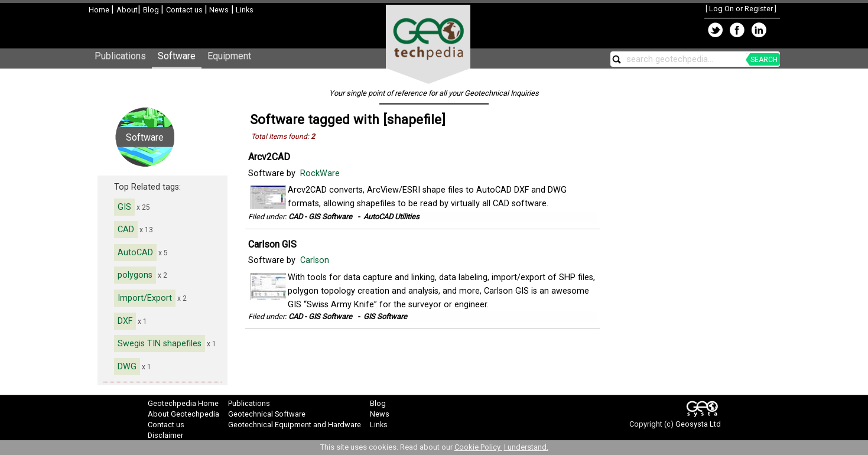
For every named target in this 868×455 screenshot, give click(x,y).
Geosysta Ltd (698, 424)
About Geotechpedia (183, 414)
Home (100, 10)
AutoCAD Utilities (391, 217)
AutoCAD (135, 253)
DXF (125, 321)
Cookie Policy (478, 447)
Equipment (229, 56)
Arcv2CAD (269, 157)
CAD (126, 230)
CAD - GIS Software (320, 217)
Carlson (316, 260)
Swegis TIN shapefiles (160, 344)
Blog (152, 10)
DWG (127, 367)
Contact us (185, 10)
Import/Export (145, 298)
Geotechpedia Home (183, 403)
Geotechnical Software (267, 414)
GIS (124, 207)
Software (177, 56)
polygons (135, 275)
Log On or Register (741, 9)
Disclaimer (165, 435)
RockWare (321, 173)
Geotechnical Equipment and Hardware (295, 425)
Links (244, 10)
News (218, 10)
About (127, 10)
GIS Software (385, 316)
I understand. (526, 447)
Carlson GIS (272, 244)
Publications (120, 56)
